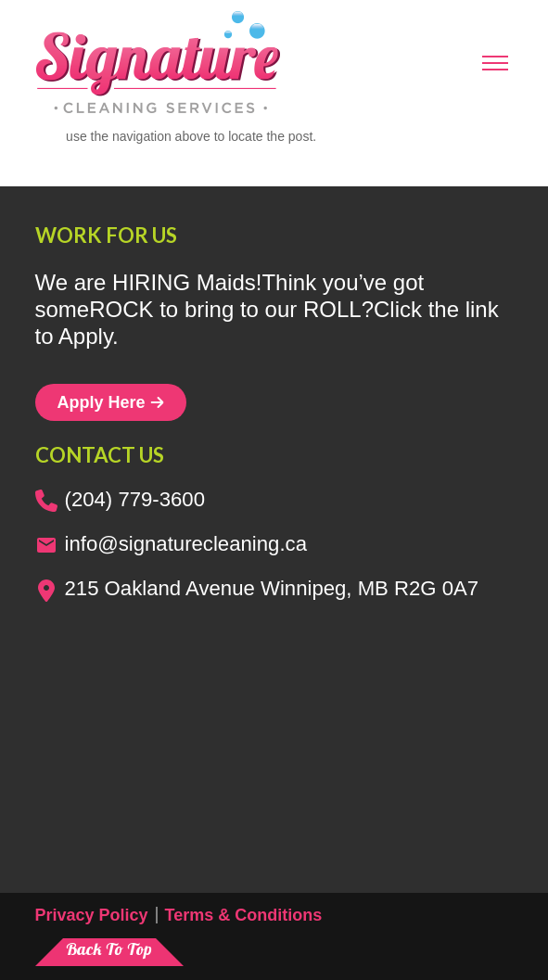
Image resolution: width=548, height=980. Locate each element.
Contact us (100, 455)
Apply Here (111, 402)
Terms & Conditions (244, 915)
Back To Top (109, 949)
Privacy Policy (92, 915)
